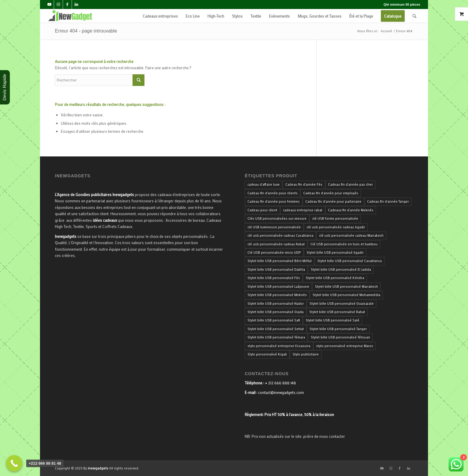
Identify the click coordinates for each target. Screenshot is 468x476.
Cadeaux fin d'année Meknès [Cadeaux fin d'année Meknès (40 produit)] (351, 210)
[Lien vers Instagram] (58, 4)
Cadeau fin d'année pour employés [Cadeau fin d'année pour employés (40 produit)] (331, 193)
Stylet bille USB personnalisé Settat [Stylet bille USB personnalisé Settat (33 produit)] (276, 329)
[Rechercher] (414, 16)
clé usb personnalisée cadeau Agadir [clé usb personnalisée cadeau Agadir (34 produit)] (336, 227)
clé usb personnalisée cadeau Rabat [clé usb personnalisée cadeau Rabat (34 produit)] (276, 244)
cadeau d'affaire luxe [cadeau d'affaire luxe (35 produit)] (264, 184)
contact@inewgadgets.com (281, 392)
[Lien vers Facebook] (67, 4)
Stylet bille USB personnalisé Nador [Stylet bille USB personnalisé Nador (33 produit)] (276, 304)
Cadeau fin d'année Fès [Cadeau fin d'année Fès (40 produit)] (304, 184)
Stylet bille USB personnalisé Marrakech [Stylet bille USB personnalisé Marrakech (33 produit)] (346, 286)
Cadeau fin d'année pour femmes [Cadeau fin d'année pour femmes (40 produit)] (274, 201)
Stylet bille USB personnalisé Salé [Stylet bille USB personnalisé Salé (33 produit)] (332, 320)
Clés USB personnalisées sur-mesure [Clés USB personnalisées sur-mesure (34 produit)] (277, 218)
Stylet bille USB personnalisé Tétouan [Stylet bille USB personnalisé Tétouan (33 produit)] (340, 337)
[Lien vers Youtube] (49, 4)
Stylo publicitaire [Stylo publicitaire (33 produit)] (306, 354)
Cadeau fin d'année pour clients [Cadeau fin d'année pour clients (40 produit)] (273, 193)
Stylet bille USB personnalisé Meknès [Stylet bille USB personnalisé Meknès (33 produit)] (277, 295)
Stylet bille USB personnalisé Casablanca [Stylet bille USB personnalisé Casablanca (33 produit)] (350, 261)
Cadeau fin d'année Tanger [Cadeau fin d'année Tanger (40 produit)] (388, 201)
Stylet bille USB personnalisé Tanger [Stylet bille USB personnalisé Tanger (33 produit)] (338, 329)
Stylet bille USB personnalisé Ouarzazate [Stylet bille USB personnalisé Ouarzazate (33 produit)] (342, 304)
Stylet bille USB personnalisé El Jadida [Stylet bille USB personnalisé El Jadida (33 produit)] (341, 269)
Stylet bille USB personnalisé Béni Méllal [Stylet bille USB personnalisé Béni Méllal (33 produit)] (280, 261)
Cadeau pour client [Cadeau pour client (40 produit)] (262, 210)
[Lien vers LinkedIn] (76, 4)
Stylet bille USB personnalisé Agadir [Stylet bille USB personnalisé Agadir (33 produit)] (335, 252)
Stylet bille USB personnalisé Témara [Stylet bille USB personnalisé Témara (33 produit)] (276, 337)
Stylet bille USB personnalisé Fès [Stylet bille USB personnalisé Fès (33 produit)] (274, 278)
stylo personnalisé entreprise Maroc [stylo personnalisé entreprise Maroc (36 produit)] (345, 346)
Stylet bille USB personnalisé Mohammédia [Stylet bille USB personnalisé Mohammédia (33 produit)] (346, 295)
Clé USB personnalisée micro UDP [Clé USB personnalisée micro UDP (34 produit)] (274, 252)
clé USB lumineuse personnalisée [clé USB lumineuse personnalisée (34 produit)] (274, 227)
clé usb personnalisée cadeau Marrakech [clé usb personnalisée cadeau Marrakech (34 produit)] (351, 235)
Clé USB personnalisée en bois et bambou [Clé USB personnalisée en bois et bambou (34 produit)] (344, 244)
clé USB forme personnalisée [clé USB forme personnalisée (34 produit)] (335, 218)
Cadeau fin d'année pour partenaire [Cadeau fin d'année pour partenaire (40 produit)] (333, 201)
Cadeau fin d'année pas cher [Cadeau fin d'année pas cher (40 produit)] (350, 184)
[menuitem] (160, 16)
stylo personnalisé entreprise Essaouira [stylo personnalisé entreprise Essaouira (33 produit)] (279, 346)
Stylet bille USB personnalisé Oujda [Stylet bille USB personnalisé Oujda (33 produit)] (275, 312)
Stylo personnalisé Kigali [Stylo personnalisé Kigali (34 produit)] (267, 354)
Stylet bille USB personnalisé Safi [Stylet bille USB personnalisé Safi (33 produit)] (274, 320)
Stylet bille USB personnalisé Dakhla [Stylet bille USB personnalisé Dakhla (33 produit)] (276, 269)
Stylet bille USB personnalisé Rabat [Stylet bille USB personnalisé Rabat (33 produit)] (337, 312)
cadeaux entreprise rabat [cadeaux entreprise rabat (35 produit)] (303, 210)
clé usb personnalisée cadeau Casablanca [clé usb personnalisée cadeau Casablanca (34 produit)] (280, 235)
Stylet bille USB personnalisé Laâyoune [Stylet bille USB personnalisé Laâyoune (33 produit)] (278, 286)
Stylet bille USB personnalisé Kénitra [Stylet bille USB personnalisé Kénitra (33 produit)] (335, 278)
